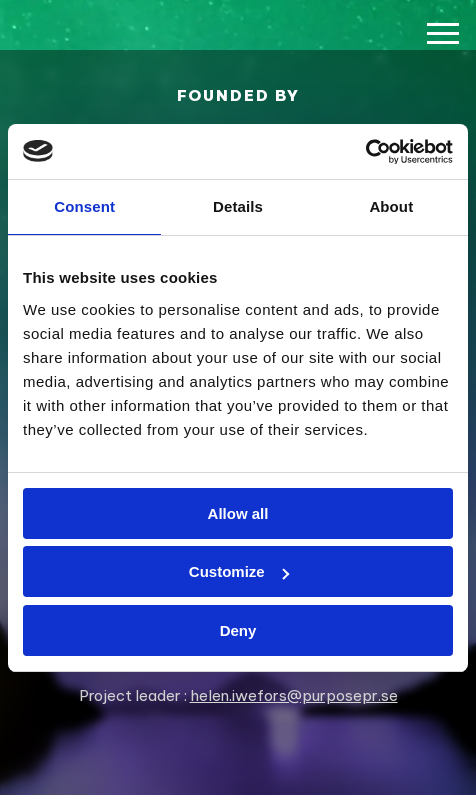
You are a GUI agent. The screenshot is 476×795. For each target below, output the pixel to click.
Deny (238, 630)
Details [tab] (238, 206)
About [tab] (391, 206)
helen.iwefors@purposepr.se (294, 695)
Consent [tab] (84, 206)
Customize (239, 571)
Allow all (238, 513)
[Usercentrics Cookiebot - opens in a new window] (365, 152)
